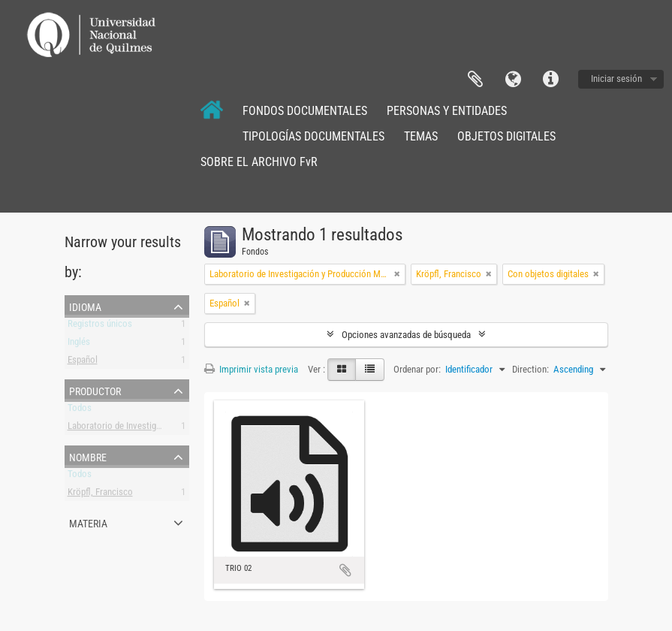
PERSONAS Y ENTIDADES (447, 111)
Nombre (88, 456)
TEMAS (421, 136)
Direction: (530, 369)
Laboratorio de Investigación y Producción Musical (164, 429)
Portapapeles (475, 80)
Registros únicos (100, 326)
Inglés (79, 344)
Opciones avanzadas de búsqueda (406, 335)
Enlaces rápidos (550, 80)
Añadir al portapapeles (345, 570)
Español (83, 362)
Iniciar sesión (616, 78)
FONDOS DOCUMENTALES (305, 111)
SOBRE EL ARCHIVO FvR (259, 162)
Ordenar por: (417, 369)
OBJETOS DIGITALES (506, 136)
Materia (88, 522)
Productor (95, 390)
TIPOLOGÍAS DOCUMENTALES (313, 136)
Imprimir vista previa (251, 369)
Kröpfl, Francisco (100, 495)
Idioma (513, 80)
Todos (80, 411)
